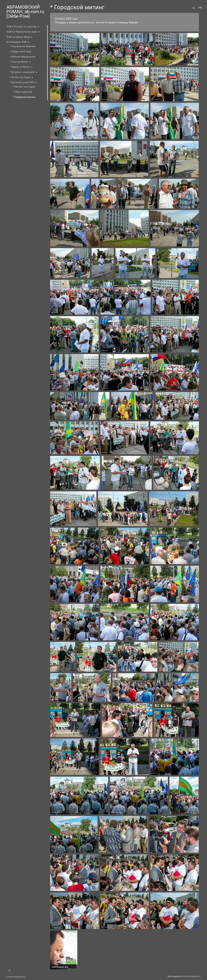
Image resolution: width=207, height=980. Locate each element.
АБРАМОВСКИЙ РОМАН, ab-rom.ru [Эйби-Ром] (25, 12)
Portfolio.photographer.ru (191, 976)
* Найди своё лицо (21, 52)
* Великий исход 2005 (22, 82)
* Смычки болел (19, 62)
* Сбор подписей (22, 92)
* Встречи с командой (22, 72)
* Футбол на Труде (20, 77)
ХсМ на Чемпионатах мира (22, 32)
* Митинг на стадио (24, 87)
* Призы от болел (20, 67)
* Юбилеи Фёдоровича (23, 57)
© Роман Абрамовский (16, 977)
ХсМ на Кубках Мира (18, 37)
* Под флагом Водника (23, 46)
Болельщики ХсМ (16, 42)
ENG (200, 8)
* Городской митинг (24, 97)
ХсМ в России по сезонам (22, 27)
